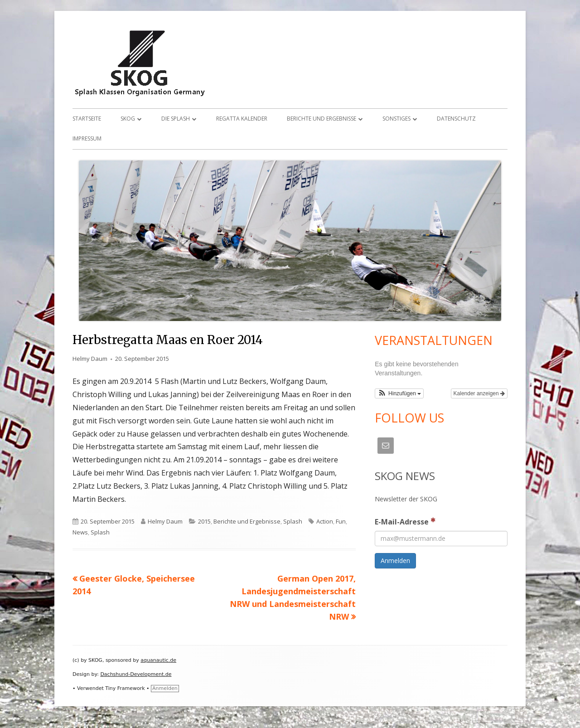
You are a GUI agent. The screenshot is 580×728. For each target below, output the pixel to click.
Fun (341, 521)
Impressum (87, 138)
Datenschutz (456, 119)
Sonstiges (396, 119)
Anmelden (165, 688)
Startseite (87, 119)
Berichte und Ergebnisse (321, 119)
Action (325, 521)
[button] (399, 393)
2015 (204, 521)
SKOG (128, 119)
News (80, 532)
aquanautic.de (158, 660)
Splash (293, 521)
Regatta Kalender (242, 119)
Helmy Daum (90, 359)
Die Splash (176, 119)
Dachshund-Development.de (136, 674)
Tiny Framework (125, 688)
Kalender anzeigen (479, 393)
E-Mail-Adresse (405, 521)
